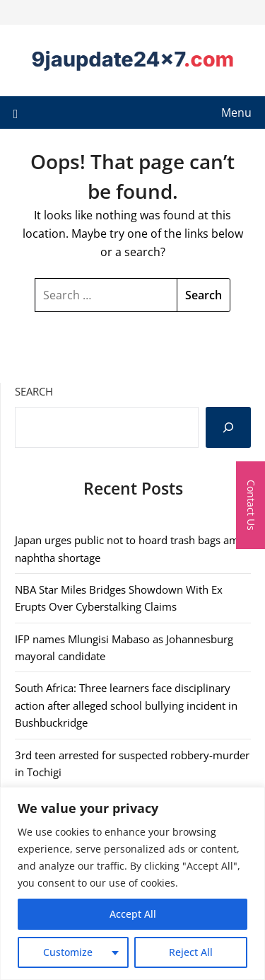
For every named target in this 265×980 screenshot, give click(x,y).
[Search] (228, 427)
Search (34, 391)
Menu (236, 113)
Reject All (191, 952)
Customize (68, 952)
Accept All (133, 914)
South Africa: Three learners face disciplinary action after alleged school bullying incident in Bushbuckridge (126, 705)
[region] (132, 883)
